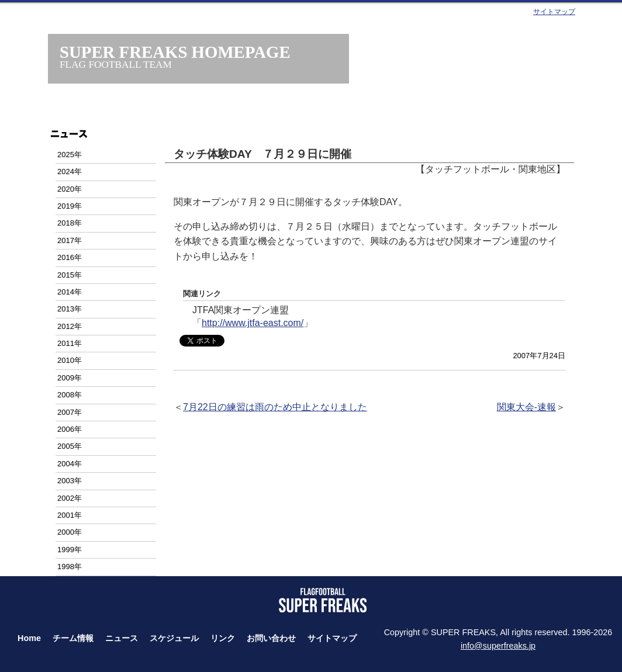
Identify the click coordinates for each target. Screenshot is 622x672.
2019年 (70, 206)
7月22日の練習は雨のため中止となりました (275, 407)
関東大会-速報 (526, 407)
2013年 (70, 309)
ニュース (272, 110)
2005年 (70, 446)
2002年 (70, 498)
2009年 (70, 378)
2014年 (70, 292)
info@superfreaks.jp (498, 646)
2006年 (70, 429)
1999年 (70, 550)
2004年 (70, 464)
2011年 (70, 343)
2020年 (70, 189)
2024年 (70, 172)
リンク (223, 638)
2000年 (70, 532)
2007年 (70, 412)
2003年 (70, 481)
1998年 (70, 567)
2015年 (70, 275)
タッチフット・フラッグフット (428, 110)
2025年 (70, 155)
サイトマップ (554, 12)
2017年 (70, 240)
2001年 (70, 515)
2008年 (70, 395)
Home (29, 638)
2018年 (70, 223)
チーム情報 (194, 110)
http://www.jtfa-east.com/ (253, 323)
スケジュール (350, 110)
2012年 (70, 326)
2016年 (70, 257)
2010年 (70, 360)
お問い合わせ (506, 110)
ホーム (116, 110)
